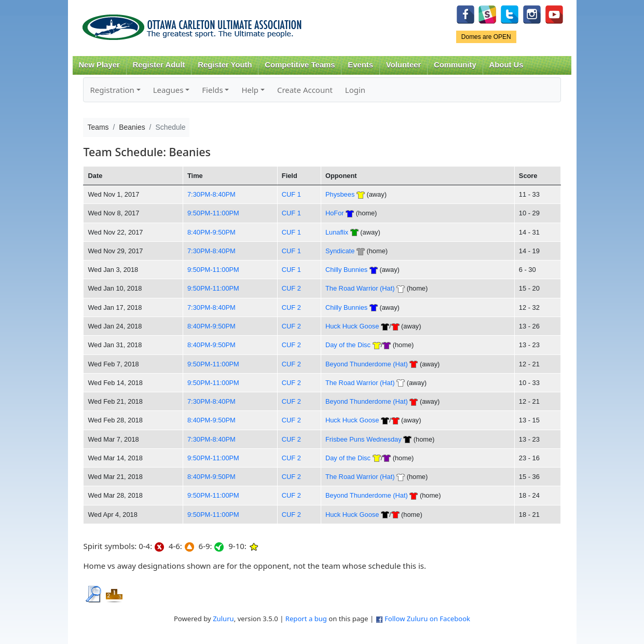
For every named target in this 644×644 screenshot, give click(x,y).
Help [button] (250, 90)
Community (455, 65)
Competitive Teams (300, 65)
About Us (506, 65)
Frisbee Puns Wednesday (364, 439)
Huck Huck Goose (352, 326)
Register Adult (159, 65)
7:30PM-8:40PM (211, 194)
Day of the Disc (348, 345)
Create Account (305, 90)
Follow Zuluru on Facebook (427, 619)
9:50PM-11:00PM (213, 213)
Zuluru (223, 619)
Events (360, 65)
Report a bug (306, 619)
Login (355, 90)
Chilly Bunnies (346, 270)
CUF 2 (291, 288)
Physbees (340, 194)
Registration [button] (112, 90)
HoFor (335, 213)
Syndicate (340, 251)
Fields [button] (212, 90)
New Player (99, 65)
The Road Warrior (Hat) (360, 288)
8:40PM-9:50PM (211, 232)
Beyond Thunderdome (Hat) (367, 364)
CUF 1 (291, 194)
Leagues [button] (168, 90)
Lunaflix (337, 232)
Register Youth (225, 65)
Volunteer (403, 65)
